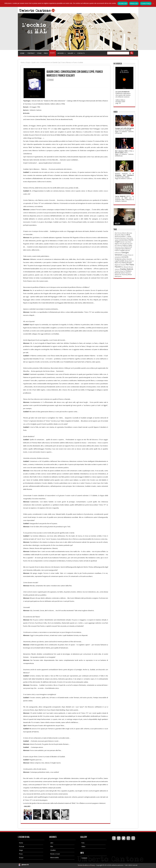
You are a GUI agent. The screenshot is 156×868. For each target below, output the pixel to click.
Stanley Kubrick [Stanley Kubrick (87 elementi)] (127, 269)
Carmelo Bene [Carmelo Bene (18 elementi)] (123, 240)
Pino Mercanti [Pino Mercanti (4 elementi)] (125, 267)
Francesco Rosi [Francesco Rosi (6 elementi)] (119, 247)
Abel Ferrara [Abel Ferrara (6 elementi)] (118, 233)
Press (21, 854)
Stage (21, 850)
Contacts (84, 858)
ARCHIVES (61, 53)
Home (23, 63)
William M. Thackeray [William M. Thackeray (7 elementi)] (121, 275)
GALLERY (71, 53)
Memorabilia (55, 858)
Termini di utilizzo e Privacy (86, 865)
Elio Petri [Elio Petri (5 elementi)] (130, 244)
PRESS (46, 53)
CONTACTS (81, 53)
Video (83, 847)
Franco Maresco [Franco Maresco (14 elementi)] (126, 249)
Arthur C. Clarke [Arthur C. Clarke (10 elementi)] (126, 236)
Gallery (117, 224)
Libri (52, 843)
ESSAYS (52, 53)
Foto (83, 843)
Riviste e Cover (55, 854)
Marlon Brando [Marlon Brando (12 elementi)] (127, 263)
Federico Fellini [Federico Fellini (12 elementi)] (127, 245)
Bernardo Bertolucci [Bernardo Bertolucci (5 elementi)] (120, 238)
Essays (28, 63)
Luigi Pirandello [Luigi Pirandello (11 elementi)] (120, 261)
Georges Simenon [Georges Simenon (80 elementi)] (122, 254)
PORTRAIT (31, 53)
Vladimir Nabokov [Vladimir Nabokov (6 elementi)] (126, 273)
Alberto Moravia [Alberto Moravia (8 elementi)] (127, 233)
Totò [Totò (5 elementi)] (124, 271)
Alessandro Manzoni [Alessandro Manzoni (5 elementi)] (120, 235)
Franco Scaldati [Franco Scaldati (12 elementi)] (120, 250)
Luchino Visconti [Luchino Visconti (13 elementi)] (126, 259)
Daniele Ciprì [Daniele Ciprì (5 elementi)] (124, 242)
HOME (22, 53)
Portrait (22, 847)
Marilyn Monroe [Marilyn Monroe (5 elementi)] (129, 261)
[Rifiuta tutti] (153, 3)
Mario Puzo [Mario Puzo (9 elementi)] (118, 263)
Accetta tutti (123, 4)
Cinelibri (53, 850)
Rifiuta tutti (134, 4)
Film (52, 847)
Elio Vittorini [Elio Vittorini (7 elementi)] (118, 245)
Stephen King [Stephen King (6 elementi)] (119, 271)
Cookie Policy (146, 4)
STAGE (39, 53)
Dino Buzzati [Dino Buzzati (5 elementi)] (123, 244)
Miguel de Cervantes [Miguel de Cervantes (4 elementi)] (120, 265)
